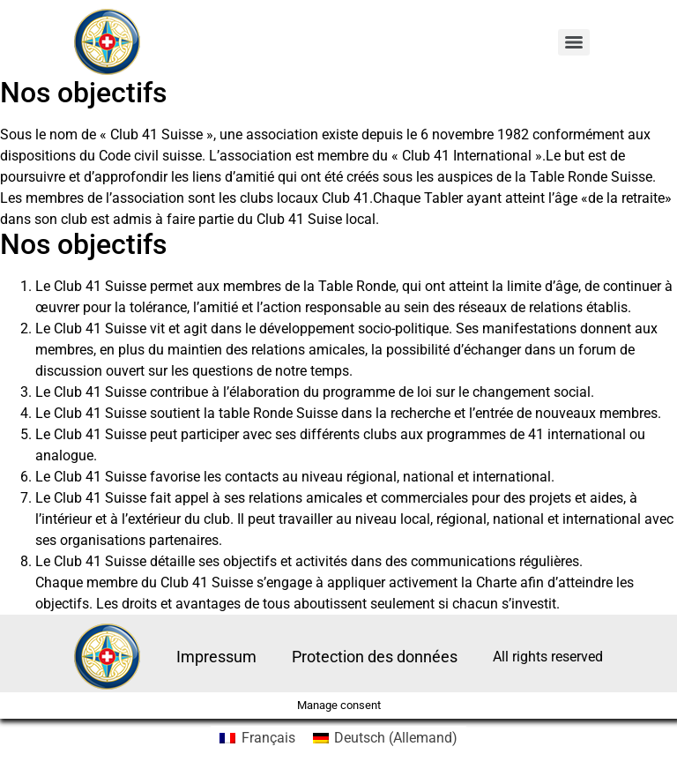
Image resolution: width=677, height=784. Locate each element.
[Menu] (574, 42)
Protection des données (375, 657)
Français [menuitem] (268, 738)
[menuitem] (257, 738)
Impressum (216, 657)
